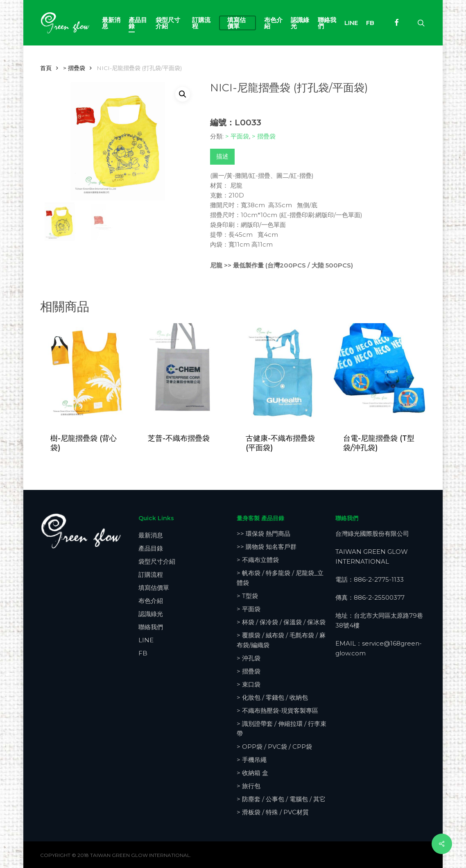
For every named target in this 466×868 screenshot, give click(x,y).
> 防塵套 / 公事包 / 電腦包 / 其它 (281, 799)
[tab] (222, 157)
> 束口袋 (249, 684)
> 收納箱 (252, 773)
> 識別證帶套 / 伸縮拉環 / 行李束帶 (282, 729)
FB (143, 653)
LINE (146, 640)
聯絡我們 (151, 627)
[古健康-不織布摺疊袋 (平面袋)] (282, 373)
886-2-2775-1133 (379, 579)
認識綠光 (151, 614)
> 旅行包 (249, 786)
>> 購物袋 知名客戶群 (267, 547)
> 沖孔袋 (249, 658)
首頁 (46, 68)
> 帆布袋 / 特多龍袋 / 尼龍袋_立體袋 (280, 578)
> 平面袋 (237, 136)
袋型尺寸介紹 (157, 561)
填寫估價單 (154, 588)
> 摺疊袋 (74, 68)
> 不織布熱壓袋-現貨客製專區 (277, 710)
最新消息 (151, 535)
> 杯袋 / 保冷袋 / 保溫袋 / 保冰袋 (281, 622)
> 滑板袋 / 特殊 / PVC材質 (273, 812)
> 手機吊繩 (252, 760)
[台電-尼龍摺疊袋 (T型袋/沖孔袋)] (379, 373)
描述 (222, 156)
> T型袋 (247, 596)
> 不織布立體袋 (258, 560)
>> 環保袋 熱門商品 (264, 534)
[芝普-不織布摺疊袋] (184, 373)
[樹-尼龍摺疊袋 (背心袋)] (86, 373)
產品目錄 (151, 548)
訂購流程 (151, 575)
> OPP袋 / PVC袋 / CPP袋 (274, 747)
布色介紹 (151, 601)
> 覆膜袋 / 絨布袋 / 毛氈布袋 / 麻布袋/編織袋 (281, 640)
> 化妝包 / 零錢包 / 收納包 (272, 697)
